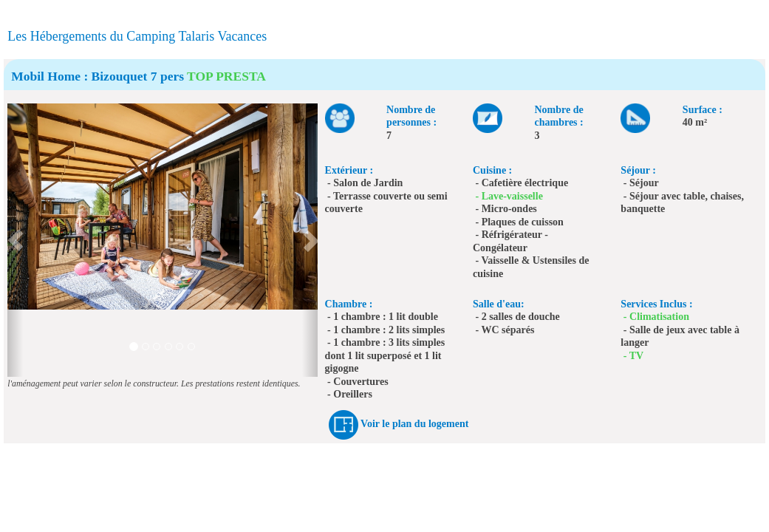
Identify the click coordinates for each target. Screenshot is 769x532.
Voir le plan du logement (414, 424)
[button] (15, 240)
